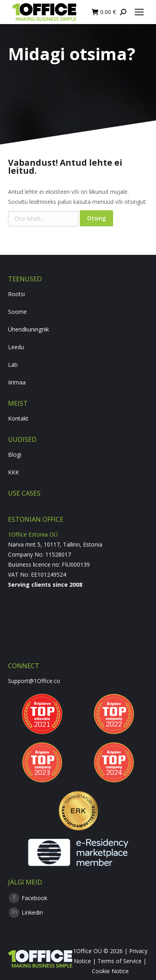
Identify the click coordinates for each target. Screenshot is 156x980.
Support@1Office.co (34, 681)
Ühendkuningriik (28, 329)
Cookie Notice (110, 971)
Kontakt (18, 418)
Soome (17, 312)
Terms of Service (120, 961)
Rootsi (16, 294)
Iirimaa (17, 382)
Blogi (15, 454)
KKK (13, 472)
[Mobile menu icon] (139, 12)
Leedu (16, 347)
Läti (13, 365)
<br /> (78, 620)
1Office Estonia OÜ (33, 534)
